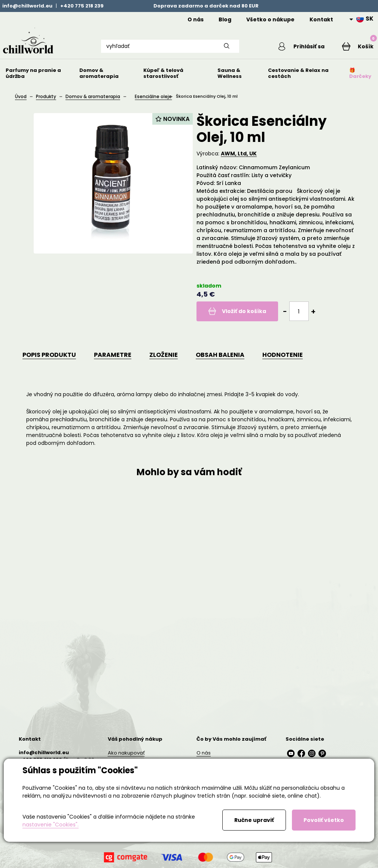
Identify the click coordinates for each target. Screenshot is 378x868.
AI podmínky (123, 848)
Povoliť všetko (324, 820)
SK (365, 19)
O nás (196, 19)
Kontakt (321, 19)
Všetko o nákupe (270, 19)
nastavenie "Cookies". (51, 825)
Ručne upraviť (254, 820)
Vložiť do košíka (240, 322)
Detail (73, 625)
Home (169, 19)
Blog (225, 19)
